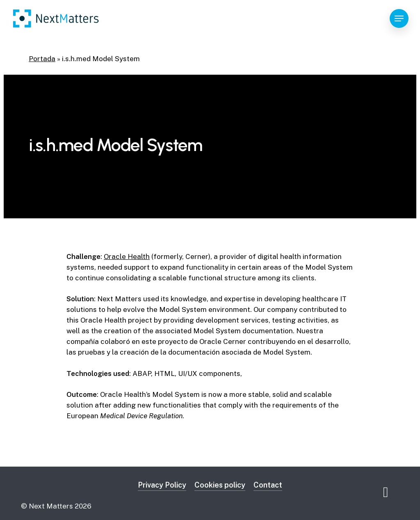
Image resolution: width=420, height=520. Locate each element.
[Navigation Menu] (399, 19)
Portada (42, 59)
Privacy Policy (162, 485)
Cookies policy (220, 485)
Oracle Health (127, 257)
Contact (268, 485)
